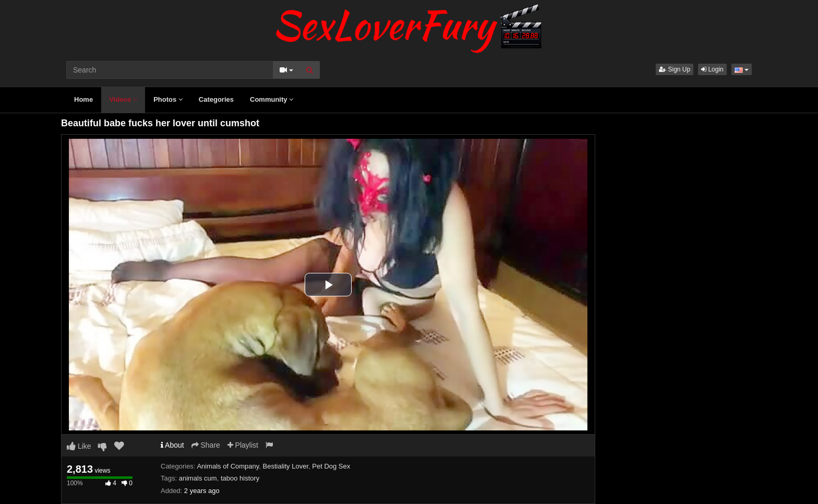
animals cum (198, 478)
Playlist (243, 445)
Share (206, 445)
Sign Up (675, 69)
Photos (168, 99)
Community (272, 99)
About (172, 445)
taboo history (240, 478)
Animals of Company (228, 466)
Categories (216, 99)
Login (712, 69)
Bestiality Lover (286, 466)
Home (83, 99)
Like (79, 446)
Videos (123, 99)
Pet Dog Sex (331, 466)
